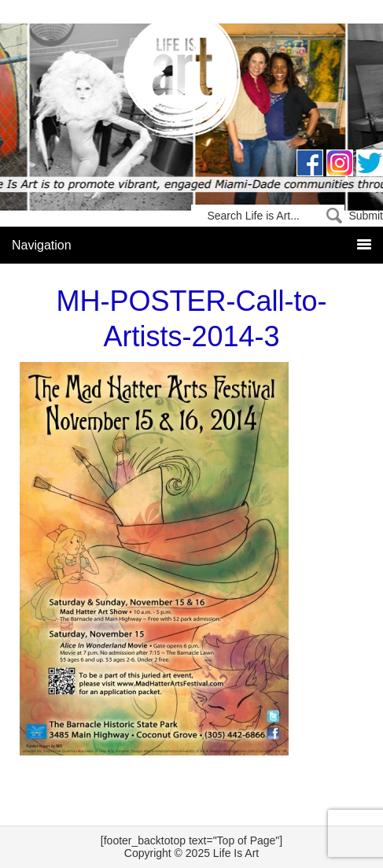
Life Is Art (191, 81)
